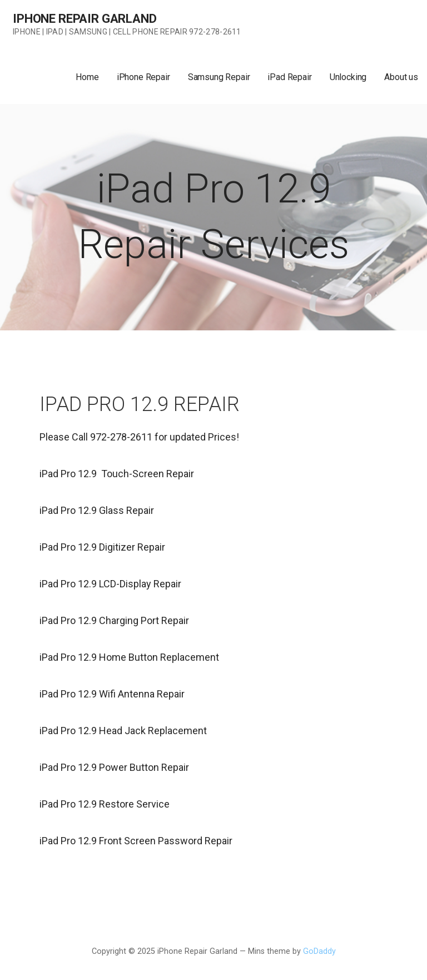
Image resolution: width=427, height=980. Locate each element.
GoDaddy (319, 951)
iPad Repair (289, 77)
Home (87, 77)
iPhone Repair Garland (85, 19)
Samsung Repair (219, 77)
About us (401, 77)
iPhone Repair (143, 77)
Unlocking (348, 77)
